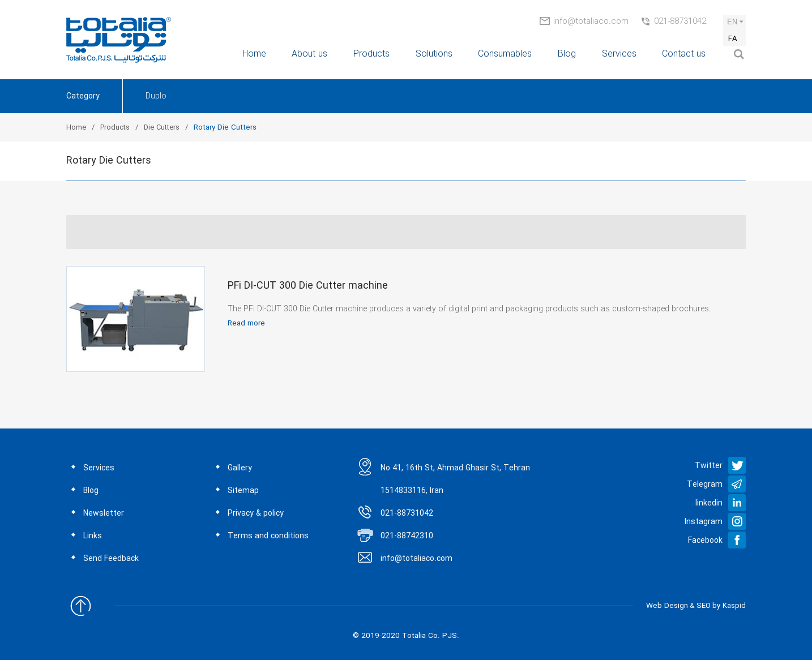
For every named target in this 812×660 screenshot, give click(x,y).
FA (732, 39)
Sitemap (243, 491)
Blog (567, 54)
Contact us (684, 54)
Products (371, 54)
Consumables (505, 54)
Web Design (667, 606)
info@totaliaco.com (591, 22)
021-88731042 (680, 22)
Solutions (434, 54)
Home (254, 54)
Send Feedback (111, 559)
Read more (246, 323)
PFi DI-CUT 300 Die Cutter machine (308, 286)
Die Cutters (162, 128)
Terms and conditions (268, 536)
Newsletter (104, 513)
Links (93, 536)
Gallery (240, 468)
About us (309, 54)
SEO (704, 606)
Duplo (156, 96)
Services (619, 54)
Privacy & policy (256, 513)
